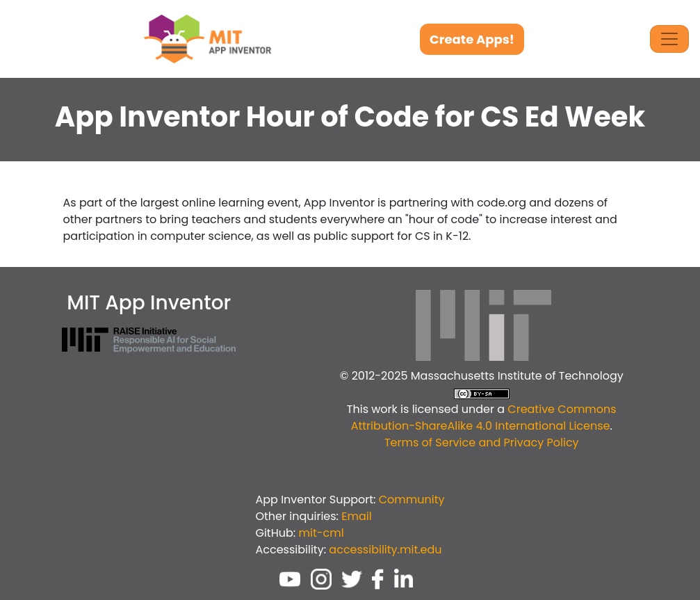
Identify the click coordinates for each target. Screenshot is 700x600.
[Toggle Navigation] (669, 39)
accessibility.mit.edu (385, 550)
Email (356, 516)
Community (412, 500)
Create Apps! (472, 39)
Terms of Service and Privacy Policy (482, 443)
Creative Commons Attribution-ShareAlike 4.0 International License (484, 417)
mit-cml (321, 533)
